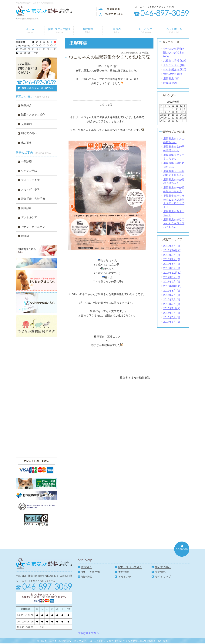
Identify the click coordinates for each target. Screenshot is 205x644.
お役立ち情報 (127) (175, 61)
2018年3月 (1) (172, 268)
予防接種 (123, 572)
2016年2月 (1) (172, 304)
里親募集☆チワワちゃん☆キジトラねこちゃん (174, 223)
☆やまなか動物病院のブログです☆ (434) (174, 52)
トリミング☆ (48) (174, 65)
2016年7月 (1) (172, 295)
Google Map (134, 607)
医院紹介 (87, 567)
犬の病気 (160, 572)
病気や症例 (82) (173, 74)
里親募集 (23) (171, 78)
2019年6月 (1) (172, 246)
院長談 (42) (170, 83)
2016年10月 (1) (172, 286)
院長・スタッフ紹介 (130, 567)
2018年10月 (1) (172, 250)
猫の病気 (87, 577)
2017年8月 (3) (172, 277)
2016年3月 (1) (172, 299)
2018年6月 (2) (172, 264)
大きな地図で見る (89, 633)
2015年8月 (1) (172, 313)
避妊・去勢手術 (91, 572)
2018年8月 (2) (172, 255)
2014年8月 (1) (172, 322)
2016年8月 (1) (172, 291)
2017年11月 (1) (172, 273)
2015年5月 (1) (172, 317)
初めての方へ (163, 567)
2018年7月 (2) (172, 259)
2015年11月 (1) (172, 308)
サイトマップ (163, 577)
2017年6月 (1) (172, 282)
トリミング (125, 577)
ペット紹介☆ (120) (175, 69)
